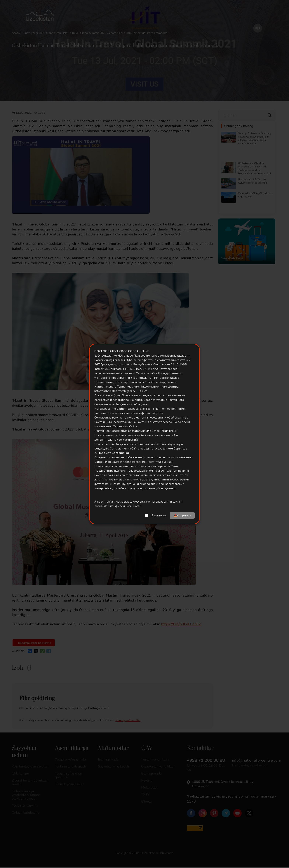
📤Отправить (182, 515)
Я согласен (159, 515)
